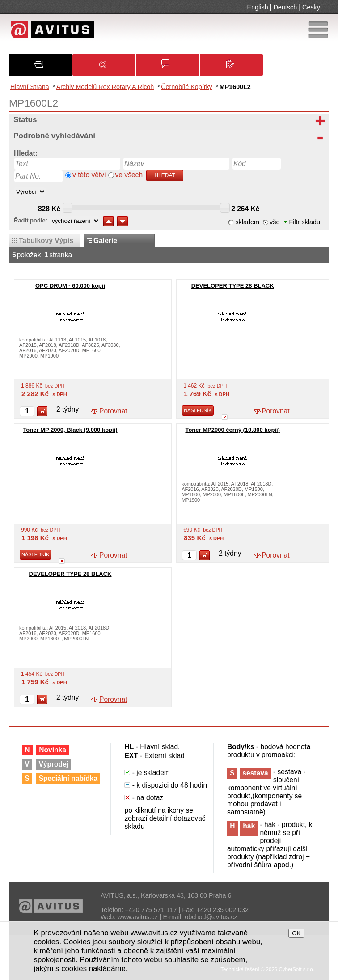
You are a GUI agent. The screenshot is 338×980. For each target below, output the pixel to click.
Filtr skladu (302, 222)
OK (296, 933)
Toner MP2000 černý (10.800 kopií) (232, 430)
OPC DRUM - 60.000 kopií (70, 286)
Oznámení (108, 68)
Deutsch (285, 7)
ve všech (130, 175)
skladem (247, 222)
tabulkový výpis (46, 241)
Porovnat (113, 411)
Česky (311, 7)
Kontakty (235, 68)
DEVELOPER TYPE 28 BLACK (233, 286)
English (258, 7)
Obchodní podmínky (172, 68)
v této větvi (89, 175)
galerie (105, 241)
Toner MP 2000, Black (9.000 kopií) (70, 430)
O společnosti (46, 67)
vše (275, 222)
